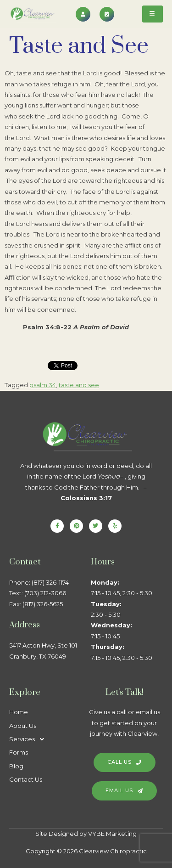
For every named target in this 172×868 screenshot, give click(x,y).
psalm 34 (43, 385)
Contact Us (26, 779)
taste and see (79, 385)
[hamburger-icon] (153, 14)
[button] (45, 739)
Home (19, 712)
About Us (23, 726)
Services (29, 739)
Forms (19, 752)
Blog (16, 766)
